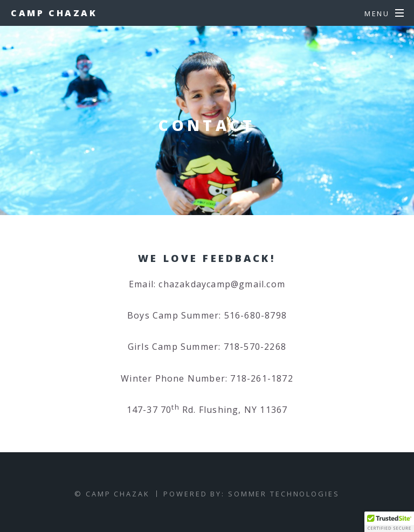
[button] (389, 522)
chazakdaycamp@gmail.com (222, 284)
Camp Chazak (54, 13)
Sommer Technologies (284, 494)
